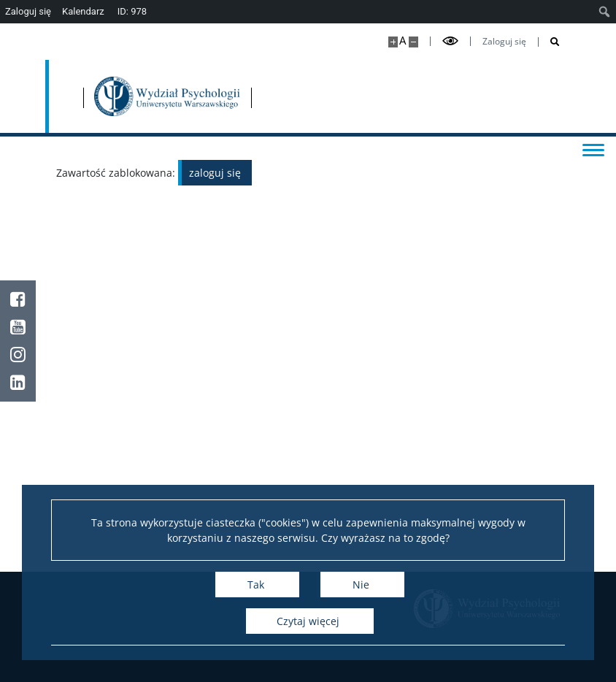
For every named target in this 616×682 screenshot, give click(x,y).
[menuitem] (605, 12)
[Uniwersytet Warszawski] (137, 96)
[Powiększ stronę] (393, 42)
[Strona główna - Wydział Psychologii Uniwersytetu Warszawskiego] (294, 96)
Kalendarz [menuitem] (83, 11)
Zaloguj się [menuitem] (28, 11)
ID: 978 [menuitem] (132, 11)
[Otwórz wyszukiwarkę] (549, 42)
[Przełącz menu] (590, 149)
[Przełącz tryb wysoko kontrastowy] (450, 41)
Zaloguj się (504, 42)
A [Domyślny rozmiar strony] (403, 41)
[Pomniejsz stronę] (413, 42)
